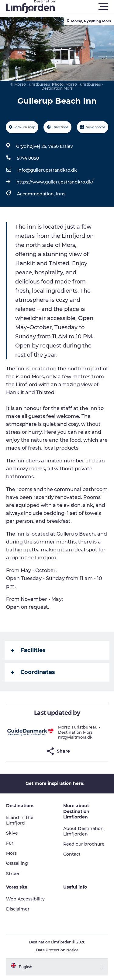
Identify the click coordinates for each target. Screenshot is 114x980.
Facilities (28, 650)
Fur (10, 843)
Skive (12, 833)
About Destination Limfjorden (83, 831)
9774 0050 (28, 158)
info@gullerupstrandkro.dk (47, 170)
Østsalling (17, 863)
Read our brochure (84, 844)
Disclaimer (18, 909)
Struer (13, 874)
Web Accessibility (25, 899)
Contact (72, 854)
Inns (61, 194)
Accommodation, (36, 194)
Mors (11, 853)
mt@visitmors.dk (75, 737)
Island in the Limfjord (20, 820)
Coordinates (33, 672)
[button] (84, 7)
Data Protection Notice (57, 950)
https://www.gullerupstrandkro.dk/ (55, 182)
